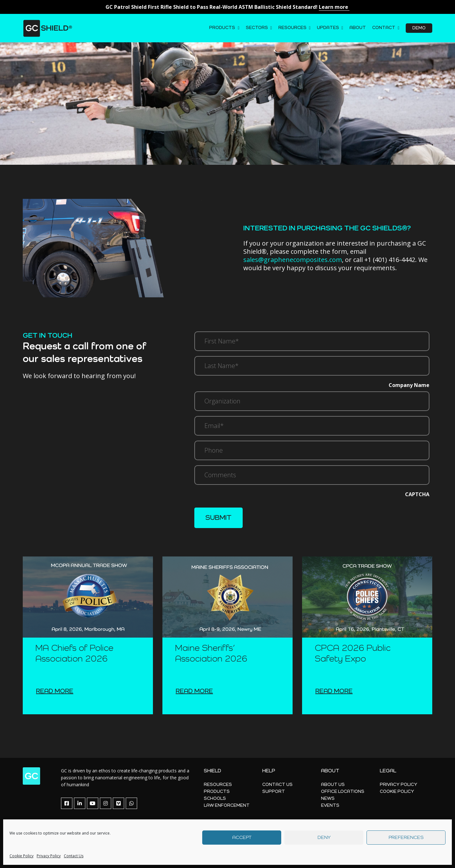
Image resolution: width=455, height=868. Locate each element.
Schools (215, 799)
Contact (384, 28)
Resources (292, 28)
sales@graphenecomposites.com (293, 260)
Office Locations (343, 792)
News (328, 799)
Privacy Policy (49, 856)
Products (222, 28)
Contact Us (74, 856)
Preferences (406, 838)
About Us (333, 785)
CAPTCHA (417, 494)
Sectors (257, 28)
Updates (328, 28)
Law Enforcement (227, 806)
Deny (324, 838)
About (358, 28)
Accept (242, 838)
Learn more (334, 7)
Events (330, 806)
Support (274, 792)
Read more (55, 692)
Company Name (409, 385)
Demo (419, 28)
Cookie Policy (21, 856)
